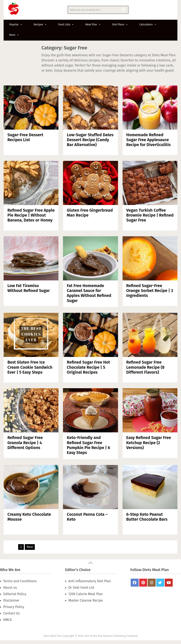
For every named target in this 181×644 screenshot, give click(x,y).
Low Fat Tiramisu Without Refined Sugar (29, 288)
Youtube (169, 583)
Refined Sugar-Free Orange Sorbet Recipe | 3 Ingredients (150, 291)
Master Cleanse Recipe (86, 600)
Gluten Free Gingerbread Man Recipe (90, 213)
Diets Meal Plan (53, 636)
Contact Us (11, 613)
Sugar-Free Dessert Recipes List (25, 137)
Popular (16, 25)
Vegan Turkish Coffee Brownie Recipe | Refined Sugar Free (150, 215)
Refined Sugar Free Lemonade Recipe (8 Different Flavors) (145, 367)
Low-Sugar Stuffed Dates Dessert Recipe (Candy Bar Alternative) (90, 140)
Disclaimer (11, 600)
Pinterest (143, 583)
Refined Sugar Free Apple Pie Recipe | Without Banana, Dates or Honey (31, 215)
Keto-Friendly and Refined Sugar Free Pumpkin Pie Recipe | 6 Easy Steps (88, 445)
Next (30, 547)
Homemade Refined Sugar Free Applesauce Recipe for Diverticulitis (149, 140)
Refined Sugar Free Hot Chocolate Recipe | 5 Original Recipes (88, 367)
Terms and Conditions (20, 581)
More (14, 35)
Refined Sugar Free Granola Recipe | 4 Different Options (25, 443)
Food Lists (66, 25)
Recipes (40, 25)
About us (10, 588)
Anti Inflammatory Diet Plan (90, 581)
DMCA (8, 620)
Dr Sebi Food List (81, 588)
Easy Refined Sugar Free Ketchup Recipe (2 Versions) (149, 443)
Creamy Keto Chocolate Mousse (29, 517)
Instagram (152, 583)
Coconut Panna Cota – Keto (87, 517)
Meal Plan (93, 25)
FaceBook (135, 583)
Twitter (160, 583)
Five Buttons (105, 636)
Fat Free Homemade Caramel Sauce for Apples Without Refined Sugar (89, 293)
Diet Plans (120, 25)
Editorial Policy (15, 594)
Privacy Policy (14, 607)
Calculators (148, 25)
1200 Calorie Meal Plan (86, 594)
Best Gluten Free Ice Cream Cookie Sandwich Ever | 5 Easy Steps (30, 367)
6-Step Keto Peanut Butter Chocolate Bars (147, 517)
